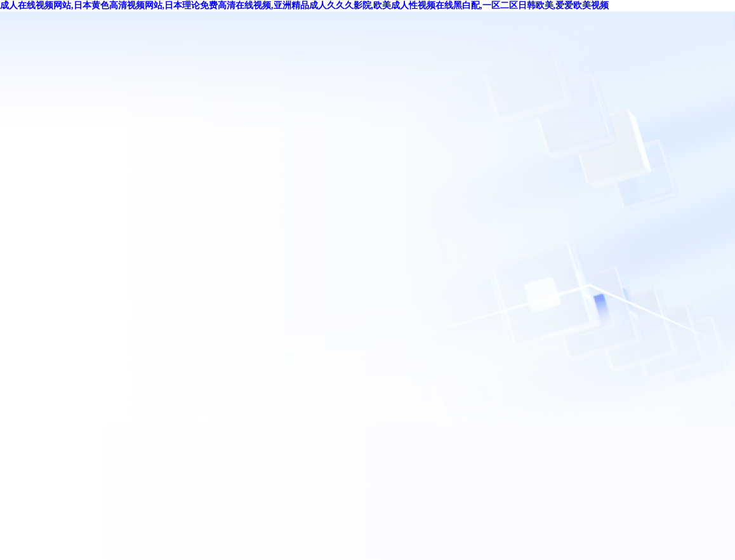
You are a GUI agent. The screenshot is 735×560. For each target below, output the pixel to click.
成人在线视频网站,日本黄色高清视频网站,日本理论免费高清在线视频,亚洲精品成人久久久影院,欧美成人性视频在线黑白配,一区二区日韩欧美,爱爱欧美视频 (304, 5)
